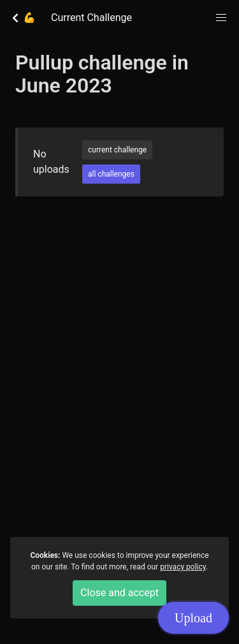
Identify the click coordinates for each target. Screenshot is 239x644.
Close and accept (119, 593)
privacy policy (183, 567)
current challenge (117, 150)
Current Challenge (91, 18)
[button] (221, 18)
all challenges (111, 174)
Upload (193, 618)
